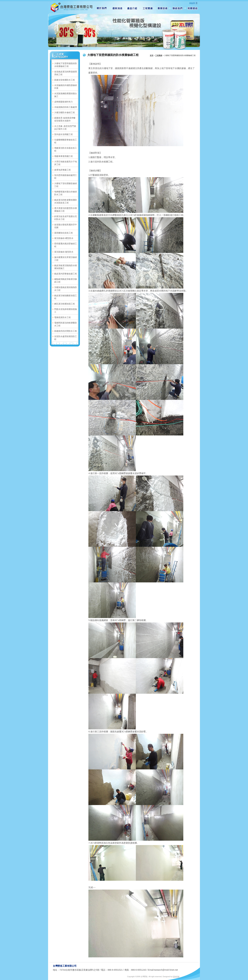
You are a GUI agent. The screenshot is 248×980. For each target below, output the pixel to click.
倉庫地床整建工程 (62, 170)
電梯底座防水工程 (62, 317)
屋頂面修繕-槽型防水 (64, 238)
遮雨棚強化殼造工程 (64, 233)
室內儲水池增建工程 (64, 134)
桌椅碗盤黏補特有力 (64, 102)
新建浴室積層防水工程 (65, 80)
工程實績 (159, 55)
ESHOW (176, 977)
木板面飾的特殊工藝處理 (66, 107)
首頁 (152, 55)
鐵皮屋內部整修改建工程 (66, 274)
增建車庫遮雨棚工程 (64, 156)
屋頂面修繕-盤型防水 (64, 252)
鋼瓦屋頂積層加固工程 (65, 304)
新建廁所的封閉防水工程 (66, 331)
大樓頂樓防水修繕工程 (65, 113)
